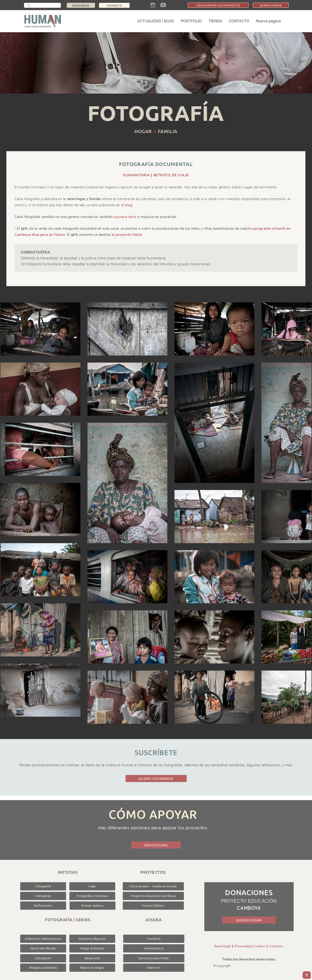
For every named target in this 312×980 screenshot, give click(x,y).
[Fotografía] (43, 886)
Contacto (276, 946)
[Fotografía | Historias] (92, 896)
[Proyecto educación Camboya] (153, 896)
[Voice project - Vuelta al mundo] (153, 886)
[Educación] (43, 958)
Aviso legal (223, 946)
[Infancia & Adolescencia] (43, 939)
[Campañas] (43, 896)
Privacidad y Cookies (250, 946)
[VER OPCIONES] (156, 845)
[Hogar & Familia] (92, 948)
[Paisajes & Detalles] (43, 968)
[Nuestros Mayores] (92, 939)
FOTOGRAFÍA (156, 113)
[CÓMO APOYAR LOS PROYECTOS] (218, 5)
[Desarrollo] (92, 958)
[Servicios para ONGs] (154, 958)
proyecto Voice (129, 235)
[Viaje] (92, 886)
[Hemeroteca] (154, 948)
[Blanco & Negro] (92, 968)
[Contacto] (154, 939)
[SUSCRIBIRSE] (81, 5)
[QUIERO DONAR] (271, 5)
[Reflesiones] (43, 906)
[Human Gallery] (93, 906)
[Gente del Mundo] (43, 948)
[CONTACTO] (114, 5)
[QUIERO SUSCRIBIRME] (156, 778)
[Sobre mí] (154, 968)
